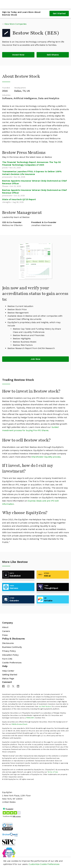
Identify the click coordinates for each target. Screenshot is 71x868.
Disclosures (8, 643)
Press (5, 635)
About (5, 627)
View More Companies (15, 24)
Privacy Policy (9, 651)
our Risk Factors (45, 706)
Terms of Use (53, 772)
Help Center (8, 671)
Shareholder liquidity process (46, 457)
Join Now (35, 359)
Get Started (59, 13)
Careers (6, 631)
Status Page (8, 678)
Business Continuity (12, 647)
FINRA (28, 718)
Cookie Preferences (12, 663)
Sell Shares (53, 55)
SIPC (33, 718)
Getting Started (10, 675)
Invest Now (18, 55)
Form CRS (7, 659)
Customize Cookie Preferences (44, 864)
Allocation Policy (10, 655)
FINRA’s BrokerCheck (19, 724)
